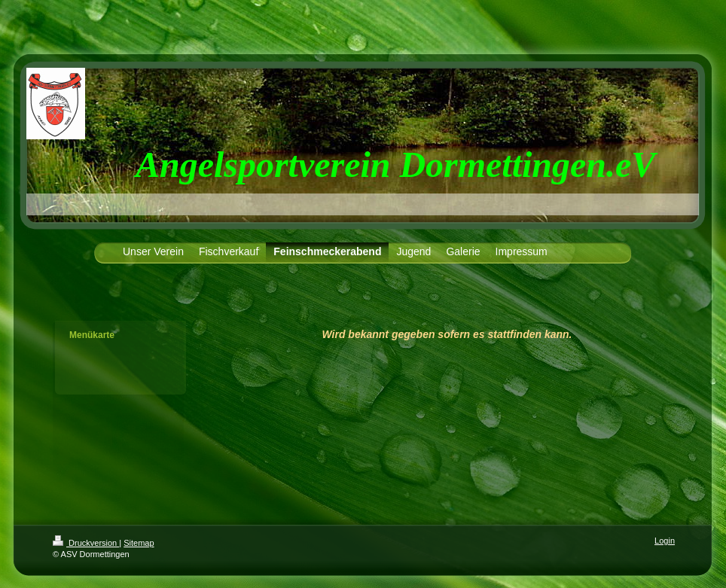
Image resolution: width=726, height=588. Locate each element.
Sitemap (139, 543)
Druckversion (86, 543)
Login (665, 541)
